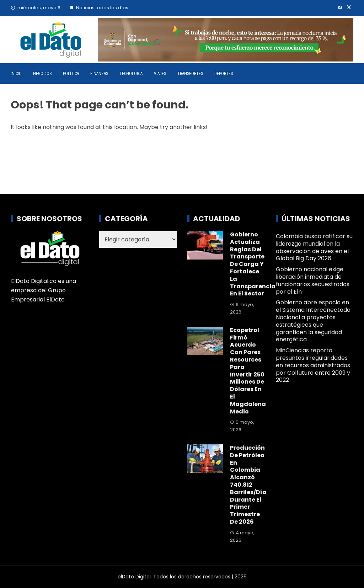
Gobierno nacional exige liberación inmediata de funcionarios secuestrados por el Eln (313, 280)
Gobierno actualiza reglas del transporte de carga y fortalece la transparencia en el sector (253, 264)
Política (71, 74)
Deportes (224, 74)
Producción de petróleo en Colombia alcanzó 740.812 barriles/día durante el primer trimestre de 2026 (248, 485)
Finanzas (99, 74)
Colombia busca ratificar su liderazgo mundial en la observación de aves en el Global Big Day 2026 (314, 247)
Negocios (42, 74)
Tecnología (131, 74)
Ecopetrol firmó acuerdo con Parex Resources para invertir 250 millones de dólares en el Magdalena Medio (248, 371)
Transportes (190, 74)
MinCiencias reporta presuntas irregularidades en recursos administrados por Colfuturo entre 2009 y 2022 (313, 365)
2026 (241, 577)
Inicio (16, 74)
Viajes (160, 74)
